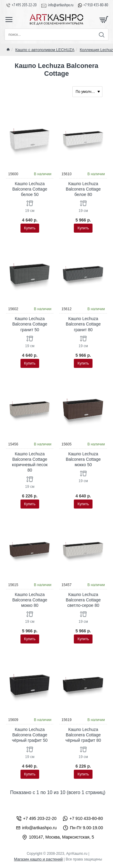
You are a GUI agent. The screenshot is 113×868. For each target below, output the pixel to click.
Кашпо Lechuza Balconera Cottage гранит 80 (83, 324)
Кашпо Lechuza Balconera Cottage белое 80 (83, 189)
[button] (30, 228)
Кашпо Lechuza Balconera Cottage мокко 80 (30, 600)
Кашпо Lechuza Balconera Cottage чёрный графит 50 (30, 735)
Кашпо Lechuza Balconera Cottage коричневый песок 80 (30, 462)
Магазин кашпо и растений (38, 859)
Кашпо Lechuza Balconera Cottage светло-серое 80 (83, 600)
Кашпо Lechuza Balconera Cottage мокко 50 (83, 459)
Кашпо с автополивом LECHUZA (45, 50)
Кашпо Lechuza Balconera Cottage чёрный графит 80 (83, 735)
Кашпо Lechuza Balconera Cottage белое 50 (30, 189)
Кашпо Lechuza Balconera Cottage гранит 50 (30, 324)
